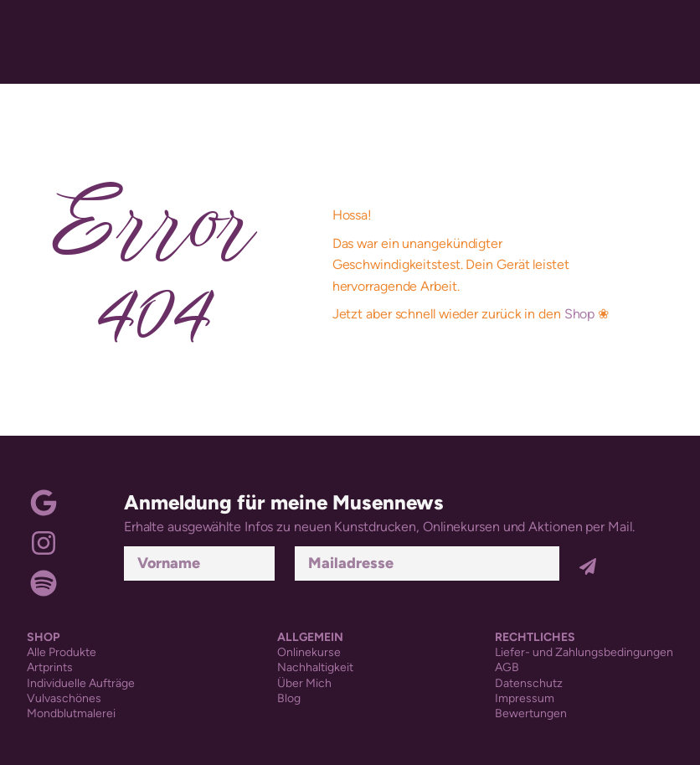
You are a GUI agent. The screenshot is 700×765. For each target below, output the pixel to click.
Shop (580, 314)
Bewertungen (531, 713)
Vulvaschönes (64, 698)
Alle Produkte (62, 652)
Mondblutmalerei (71, 713)
